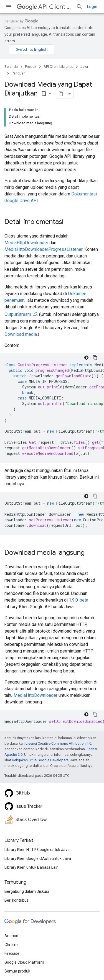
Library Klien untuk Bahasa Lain (31, 867)
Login (92, 7)
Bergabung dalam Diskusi (27, 891)
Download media (21, 334)
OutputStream (18, 314)
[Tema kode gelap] (86, 358)
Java (84, 67)
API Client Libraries (44, 7)
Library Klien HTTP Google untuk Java (37, 850)
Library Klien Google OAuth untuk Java (38, 858)
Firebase (12, 953)
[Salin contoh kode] (95, 358)
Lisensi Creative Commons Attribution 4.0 (58, 743)
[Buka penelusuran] (79, 7)
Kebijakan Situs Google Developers (40, 760)
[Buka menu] (9, 7)
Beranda (11, 67)
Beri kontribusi (17, 900)
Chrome (12, 945)
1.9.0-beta (78, 600)
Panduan (19, 73)
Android (11, 936)
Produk (31, 67)
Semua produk (17, 971)
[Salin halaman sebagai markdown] (61, 94)
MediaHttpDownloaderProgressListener (43, 249)
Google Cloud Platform (24, 962)
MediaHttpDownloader (26, 243)
